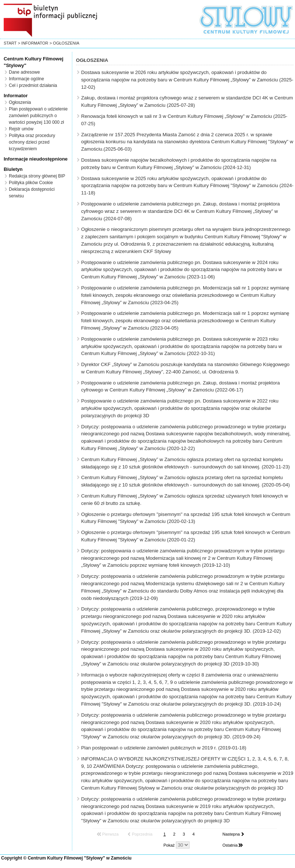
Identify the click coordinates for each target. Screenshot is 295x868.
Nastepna (231, 834)
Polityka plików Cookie (31, 183)
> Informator (33, 43)
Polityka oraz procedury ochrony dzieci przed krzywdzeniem (32, 142)
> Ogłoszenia (64, 43)
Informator (16, 96)
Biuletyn (13, 169)
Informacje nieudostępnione (36, 159)
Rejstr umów (21, 129)
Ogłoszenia (20, 102)
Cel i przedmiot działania (33, 85)
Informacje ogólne (26, 79)
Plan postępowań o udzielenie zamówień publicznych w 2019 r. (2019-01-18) (164, 748)
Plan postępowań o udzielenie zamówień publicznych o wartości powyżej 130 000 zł (38, 116)
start (10, 43)
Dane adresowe (24, 72)
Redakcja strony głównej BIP (37, 176)
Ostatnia (230, 845)
